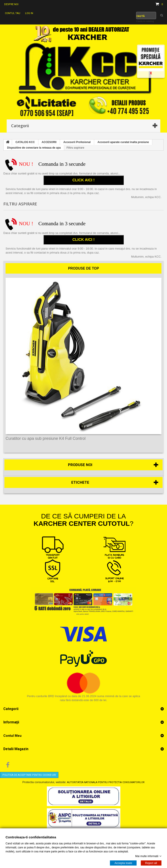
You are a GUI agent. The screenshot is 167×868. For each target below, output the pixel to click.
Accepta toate (123, 863)
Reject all (151, 863)
